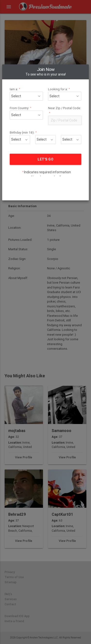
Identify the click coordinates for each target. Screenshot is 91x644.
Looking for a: (58, 73)
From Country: (24, 92)
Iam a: (19, 73)
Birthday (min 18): (26, 117)
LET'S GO (45, 143)
